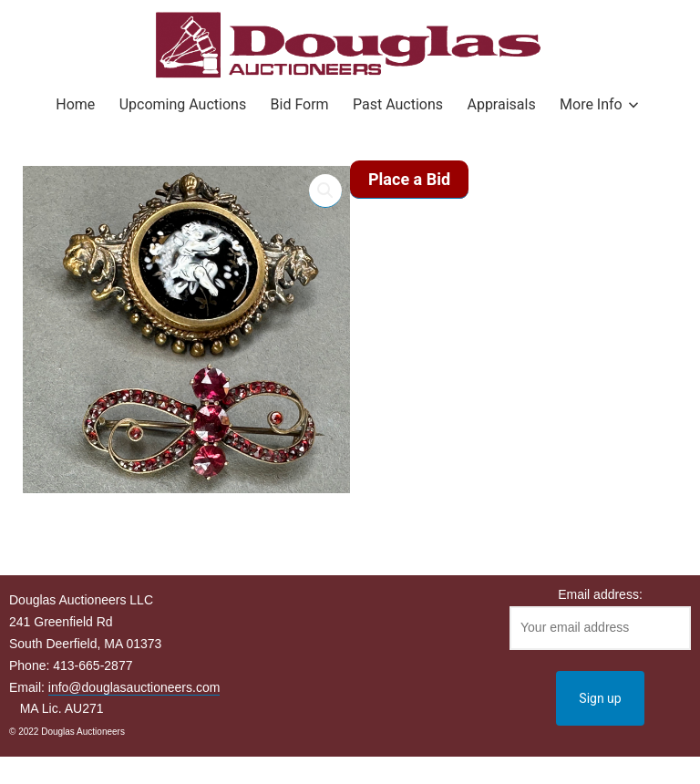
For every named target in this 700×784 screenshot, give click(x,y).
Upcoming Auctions (183, 104)
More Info (591, 104)
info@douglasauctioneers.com (134, 687)
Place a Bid (409, 179)
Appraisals (501, 104)
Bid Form (300, 104)
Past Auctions (398, 104)
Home (75, 104)
